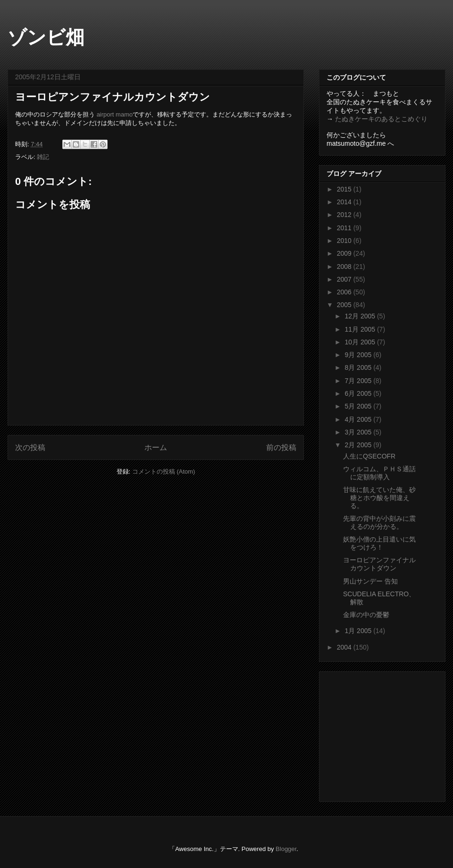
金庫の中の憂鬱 (366, 615)
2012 (345, 215)
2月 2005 (359, 445)
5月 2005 (359, 406)
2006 (345, 292)
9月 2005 (359, 355)
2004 (345, 647)
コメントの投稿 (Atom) (164, 472)
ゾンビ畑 (46, 37)
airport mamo (115, 114)
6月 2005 (359, 393)
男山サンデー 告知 (370, 581)
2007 (345, 279)
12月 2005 (361, 316)
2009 (345, 253)
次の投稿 (30, 447)
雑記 (43, 157)
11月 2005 (361, 329)
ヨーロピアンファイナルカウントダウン (379, 564)
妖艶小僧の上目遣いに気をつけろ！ (379, 543)
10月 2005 (361, 342)
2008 (345, 267)
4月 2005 (359, 419)
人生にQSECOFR (369, 456)
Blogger (286, 849)
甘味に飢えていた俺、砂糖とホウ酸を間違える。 (379, 498)
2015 (345, 189)
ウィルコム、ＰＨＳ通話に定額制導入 (379, 473)
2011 (345, 228)
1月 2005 (359, 631)
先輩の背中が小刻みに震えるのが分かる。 (379, 522)
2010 (345, 241)
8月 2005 (359, 367)
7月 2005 (359, 381)
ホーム (156, 447)
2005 (345, 305)
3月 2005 (359, 432)
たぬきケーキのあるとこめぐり (381, 119)
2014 (345, 202)
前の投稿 (281, 447)
